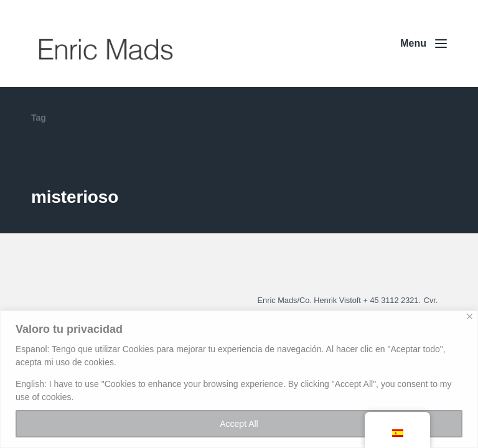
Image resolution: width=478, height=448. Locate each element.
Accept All (239, 424)
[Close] (470, 316)
